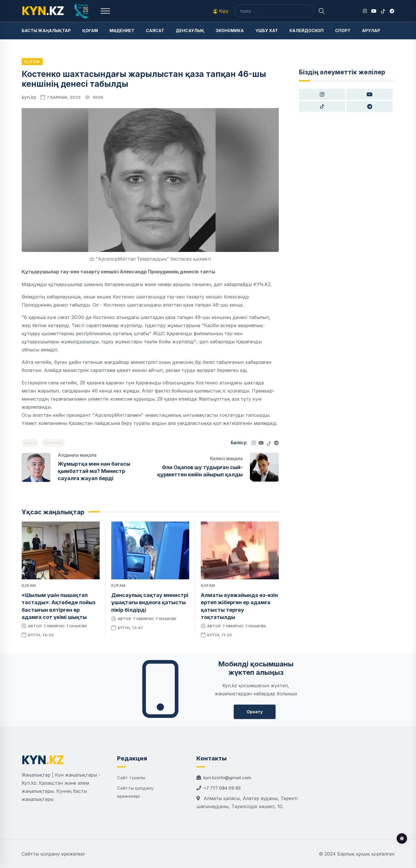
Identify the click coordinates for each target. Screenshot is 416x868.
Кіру (221, 11)
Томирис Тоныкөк (65, 626)
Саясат (155, 31)
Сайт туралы (131, 778)
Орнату (255, 712)
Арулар (371, 31)
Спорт (343, 31)
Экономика (230, 31)
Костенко (53, 443)
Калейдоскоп (307, 31)
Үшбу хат (267, 31)
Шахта (30, 443)
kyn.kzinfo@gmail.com (227, 778)
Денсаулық (190, 31)
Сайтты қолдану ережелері (53, 854)
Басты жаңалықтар (46, 31)
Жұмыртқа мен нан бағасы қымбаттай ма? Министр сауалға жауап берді (94, 471)
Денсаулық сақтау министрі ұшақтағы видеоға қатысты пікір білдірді (150, 602)
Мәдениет (122, 31)
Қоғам (90, 31)
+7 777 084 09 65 (222, 788)
